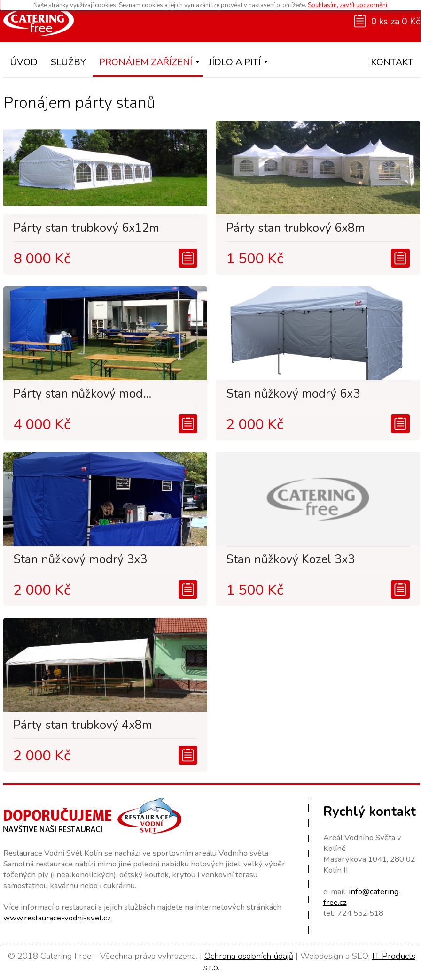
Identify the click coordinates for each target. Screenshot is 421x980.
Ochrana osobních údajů (249, 956)
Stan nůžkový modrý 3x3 (80, 559)
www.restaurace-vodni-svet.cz (57, 918)
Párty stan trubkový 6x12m (86, 228)
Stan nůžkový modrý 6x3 (293, 394)
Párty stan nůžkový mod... (82, 394)
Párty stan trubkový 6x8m (296, 228)
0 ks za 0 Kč (396, 21)
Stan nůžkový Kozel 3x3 (290, 559)
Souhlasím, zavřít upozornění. (348, 5)
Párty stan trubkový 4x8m (83, 725)
